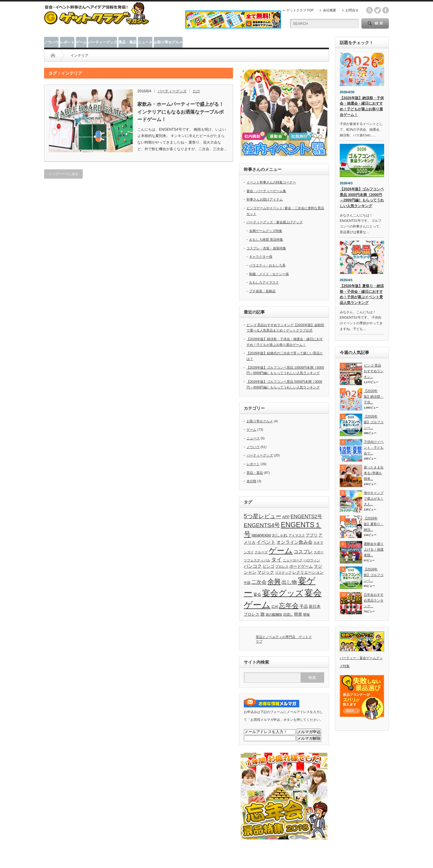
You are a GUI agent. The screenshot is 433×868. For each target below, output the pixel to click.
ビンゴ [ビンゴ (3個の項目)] (269, 566)
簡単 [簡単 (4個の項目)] (298, 614)
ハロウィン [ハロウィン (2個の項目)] (312, 560)
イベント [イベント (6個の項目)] (266, 542)
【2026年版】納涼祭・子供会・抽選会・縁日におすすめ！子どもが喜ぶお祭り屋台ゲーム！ (362, 106)
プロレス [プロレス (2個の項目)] (282, 566)
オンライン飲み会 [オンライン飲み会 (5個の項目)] (294, 542)
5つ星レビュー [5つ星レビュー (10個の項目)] (263, 516)
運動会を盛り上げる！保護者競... (374, 549)
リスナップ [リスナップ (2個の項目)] (283, 572)
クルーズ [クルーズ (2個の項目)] (261, 552)
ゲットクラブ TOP (300, 10)
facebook (386, 10)
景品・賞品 (127, 42)
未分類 (251, 481)
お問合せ (352, 10)
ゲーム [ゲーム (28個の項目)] (281, 551)
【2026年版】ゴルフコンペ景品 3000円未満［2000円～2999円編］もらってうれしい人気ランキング (362, 198)
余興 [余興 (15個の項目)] (274, 582)
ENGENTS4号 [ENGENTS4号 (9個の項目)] (262, 525)
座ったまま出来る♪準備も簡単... (374, 473)
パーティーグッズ (103, 42)
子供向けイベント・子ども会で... (374, 447)
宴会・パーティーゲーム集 (266, 191)
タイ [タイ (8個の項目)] (276, 560)
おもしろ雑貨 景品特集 (266, 239)
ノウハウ (51, 42)
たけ (196, 91)
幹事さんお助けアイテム (265, 199)
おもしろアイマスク (264, 282)
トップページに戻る (63, 174)
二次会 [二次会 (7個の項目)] (259, 582)
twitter (378, 10)
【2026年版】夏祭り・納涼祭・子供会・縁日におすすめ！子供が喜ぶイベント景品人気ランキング (362, 294)
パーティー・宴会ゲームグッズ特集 (362, 658)
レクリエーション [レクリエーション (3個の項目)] (308, 572)
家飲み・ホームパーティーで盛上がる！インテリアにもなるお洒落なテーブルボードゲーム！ (181, 112)
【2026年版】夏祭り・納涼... (374, 524)
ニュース (145, 42)
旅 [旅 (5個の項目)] (263, 614)
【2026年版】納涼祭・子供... (374, 396)
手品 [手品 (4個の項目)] (304, 606)
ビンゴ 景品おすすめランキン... (374, 371)
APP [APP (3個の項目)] (286, 517)
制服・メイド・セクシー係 (269, 274)
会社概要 (330, 10)
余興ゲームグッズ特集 (266, 231)
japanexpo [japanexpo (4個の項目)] (261, 535)
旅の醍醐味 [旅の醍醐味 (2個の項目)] (274, 614)
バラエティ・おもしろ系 (267, 265)
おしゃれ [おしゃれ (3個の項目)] (280, 535)
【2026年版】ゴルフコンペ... (374, 422)
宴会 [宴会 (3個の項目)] (257, 595)
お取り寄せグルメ (168, 42)
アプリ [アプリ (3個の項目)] (312, 535)
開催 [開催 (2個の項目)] (306, 614)
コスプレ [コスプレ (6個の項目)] (303, 551)
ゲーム (81, 42)
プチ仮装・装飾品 (262, 291)
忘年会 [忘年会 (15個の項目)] (289, 606)
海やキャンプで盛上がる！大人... (374, 498)
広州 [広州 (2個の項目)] (275, 607)
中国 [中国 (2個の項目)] (247, 583)
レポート (67, 42)
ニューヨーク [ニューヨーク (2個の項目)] (293, 560)
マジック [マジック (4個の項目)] (266, 572)
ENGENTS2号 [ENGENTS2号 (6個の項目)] (306, 516)
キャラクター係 (261, 257)
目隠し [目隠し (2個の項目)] (288, 614)
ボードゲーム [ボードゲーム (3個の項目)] (301, 566)
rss (369, 10)
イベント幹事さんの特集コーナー (271, 182)
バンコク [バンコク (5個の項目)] (253, 566)
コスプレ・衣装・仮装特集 (266, 248)
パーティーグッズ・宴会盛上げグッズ (275, 222)
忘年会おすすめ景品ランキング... (374, 600)
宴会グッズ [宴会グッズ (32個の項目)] (283, 593)
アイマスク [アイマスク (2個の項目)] (297, 535)
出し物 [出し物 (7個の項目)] (289, 582)
